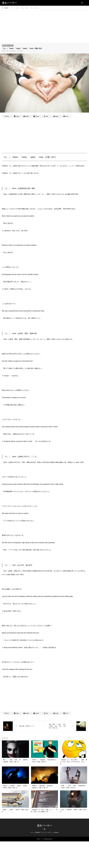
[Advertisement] (44, 28)
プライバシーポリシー (47, 832)
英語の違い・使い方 (8, 46)
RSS (45, 829)
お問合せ (56, 832)
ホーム (32, 832)
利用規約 (37, 832)
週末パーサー (45, 826)
